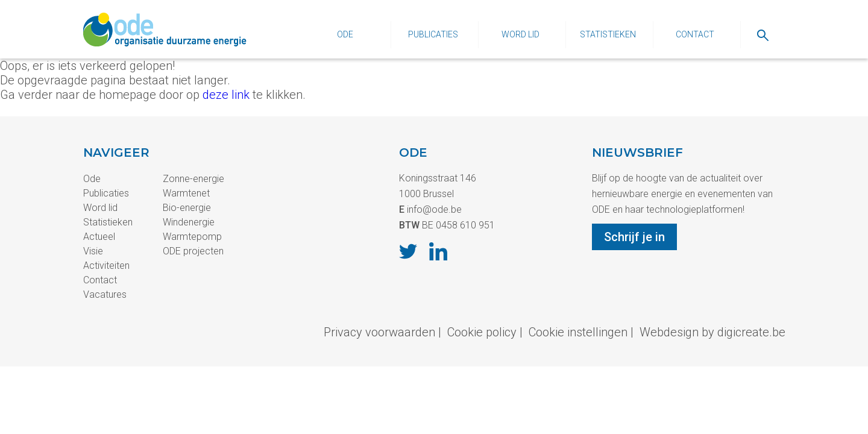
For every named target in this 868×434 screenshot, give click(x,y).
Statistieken (608, 34)
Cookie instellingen (578, 332)
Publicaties (433, 34)
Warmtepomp (192, 237)
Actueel (99, 237)
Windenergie (189, 222)
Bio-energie (187, 208)
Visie (93, 251)
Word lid (520, 34)
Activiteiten (106, 266)
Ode (345, 34)
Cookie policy (482, 332)
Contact (695, 34)
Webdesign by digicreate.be (712, 332)
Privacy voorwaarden (379, 332)
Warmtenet (186, 193)
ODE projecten (193, 251)
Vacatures (105, 294)
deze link (226, 95)
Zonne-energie (193, 179)
